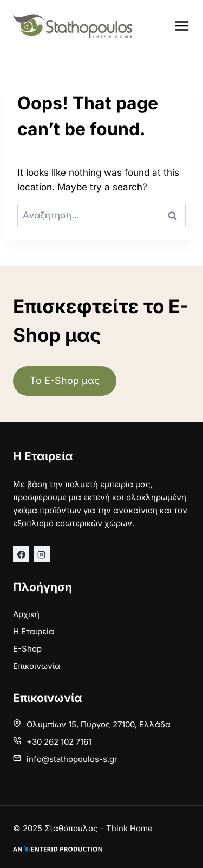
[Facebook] (21, 554)
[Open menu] (182, 26)
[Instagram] (42, 554)
